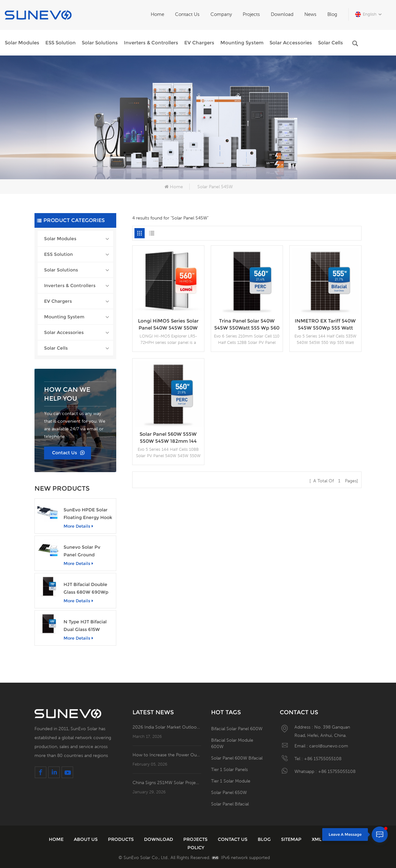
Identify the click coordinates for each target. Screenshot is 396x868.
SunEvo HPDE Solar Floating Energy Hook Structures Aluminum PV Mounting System (88, 514)
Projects (251, 14)
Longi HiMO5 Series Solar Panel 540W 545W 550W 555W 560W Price (168, 325)
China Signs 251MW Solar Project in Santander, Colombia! (167, 783)
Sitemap (291, 839)
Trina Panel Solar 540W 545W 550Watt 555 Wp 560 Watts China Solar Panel (247, 325)
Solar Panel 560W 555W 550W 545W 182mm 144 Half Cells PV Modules (168, 438)
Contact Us (187, 14)
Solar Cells (331, 43)
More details (78, 526)
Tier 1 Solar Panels (229, 769)
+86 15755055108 (323, 759)
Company (221, 14)
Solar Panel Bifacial (230, 804)
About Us (86, 839)
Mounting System (242, 43)
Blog (332, 14)
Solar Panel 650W (229, 792)
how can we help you (67, 394)
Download (282, 14)
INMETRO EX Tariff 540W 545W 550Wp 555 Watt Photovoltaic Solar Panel (325, 325)
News (310, 14)
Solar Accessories (291, 43)
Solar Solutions (100, 43)
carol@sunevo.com (329, 746)
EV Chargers (199, 43)
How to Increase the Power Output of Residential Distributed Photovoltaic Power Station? (167, 755)
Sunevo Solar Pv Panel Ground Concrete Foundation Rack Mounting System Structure (88, 551)
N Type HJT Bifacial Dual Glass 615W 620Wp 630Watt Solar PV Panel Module (88, 626)
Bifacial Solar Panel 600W (237, 729)
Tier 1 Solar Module (231, 781)
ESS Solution (61, 43)
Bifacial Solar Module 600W (232, 743)
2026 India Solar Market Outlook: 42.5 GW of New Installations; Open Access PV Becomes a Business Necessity (167, 727)
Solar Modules (22, 43)
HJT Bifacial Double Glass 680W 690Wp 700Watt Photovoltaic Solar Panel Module (88, 589)
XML (317, 839)
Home (157, 14)
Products (121, 839)
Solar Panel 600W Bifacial (237, 758)
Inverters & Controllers (151, 43)
